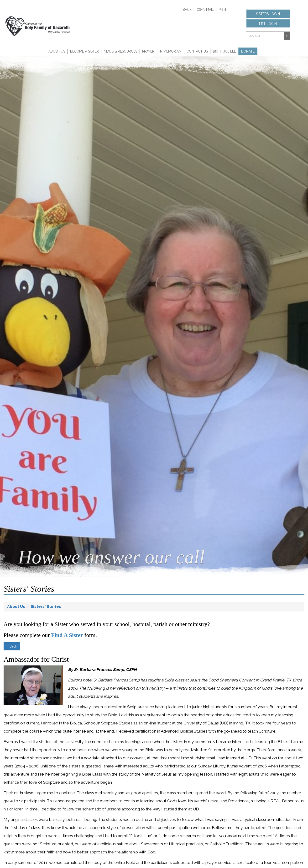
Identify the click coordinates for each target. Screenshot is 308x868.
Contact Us (197, 51)
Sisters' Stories (46, 607)
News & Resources (120, 51)
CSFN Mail (205, 10)
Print (223, 10)
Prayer (148, 51)
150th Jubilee (224, 51)
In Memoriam (170, 51)
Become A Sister (84, 51)
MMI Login (268, 24)
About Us (57, 51)
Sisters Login (268, 14)
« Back (12, 646)
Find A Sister (67, 635)
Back (187, 10)
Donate (248, 51)
